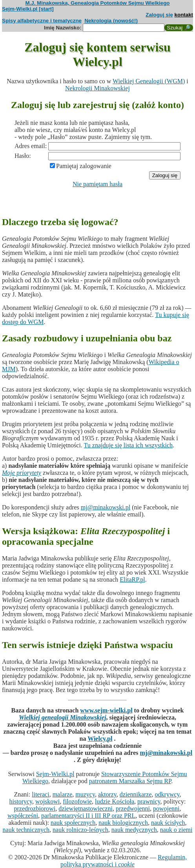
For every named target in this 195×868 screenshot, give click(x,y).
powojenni (166, 808)
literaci (40, 794)
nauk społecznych (73, 823)
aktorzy (107, 794)
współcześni (23, 816)
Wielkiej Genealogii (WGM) (149, 81)
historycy (21, 801)
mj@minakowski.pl (106, 507)
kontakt (184, 15)
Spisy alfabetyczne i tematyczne (42, 21)
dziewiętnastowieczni (86, 808)
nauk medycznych (134, 830)
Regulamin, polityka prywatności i (124, 861)
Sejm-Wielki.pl (55, 774)
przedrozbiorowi (35, 808)
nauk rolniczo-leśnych (80, 830)
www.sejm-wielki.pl (106, 710)
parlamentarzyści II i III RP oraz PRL (88, 816)
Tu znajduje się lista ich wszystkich (128, 445)
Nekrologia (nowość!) (111, 21)
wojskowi (47, 801)
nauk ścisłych (168, 823)
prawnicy (149, 801)
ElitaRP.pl (132, 580)
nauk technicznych (26, 830)
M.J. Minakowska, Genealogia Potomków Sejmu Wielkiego (98, 3)
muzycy (85, 794)
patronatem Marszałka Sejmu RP (130, 781)
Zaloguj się (159, 15)
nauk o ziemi (176, 830)
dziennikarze (136, 794)
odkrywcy (167, 794)
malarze (63, 794)
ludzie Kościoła (115, 801)
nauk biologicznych (123, 823)
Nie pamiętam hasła (97, 184)
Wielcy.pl (100, 739)
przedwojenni (133, 808)
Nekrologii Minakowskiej (97, 88)
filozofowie (77, 801)
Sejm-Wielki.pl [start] (28, 9)
